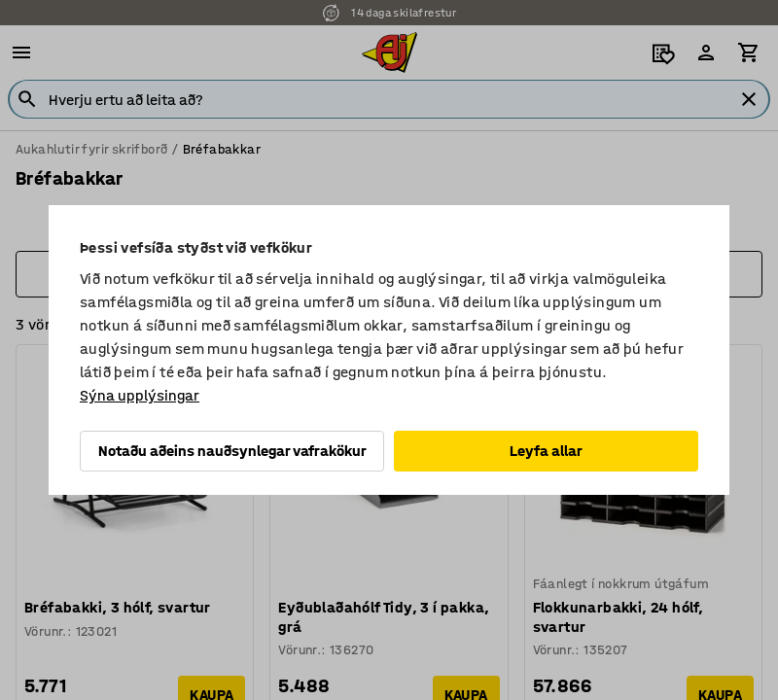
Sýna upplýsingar (140, 395)
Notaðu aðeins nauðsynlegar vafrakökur (232, 451)
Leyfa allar (546, 451)
